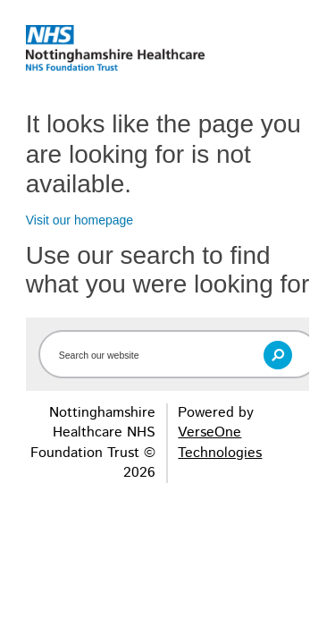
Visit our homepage (80, 220)
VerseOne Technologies (220, 442)
